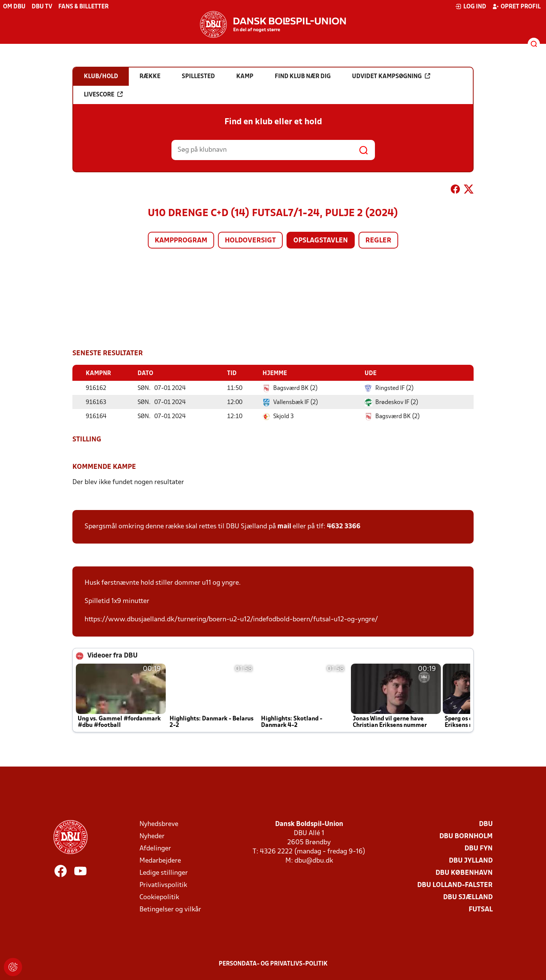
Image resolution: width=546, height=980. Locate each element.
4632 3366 (344, 526)
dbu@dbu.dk (314, 861)
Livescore (103, 95)
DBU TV (42, 7)
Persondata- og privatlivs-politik (273, 964)
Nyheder (152, 836)
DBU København (464, 873)
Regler (378, 241)
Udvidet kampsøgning (391, 76)
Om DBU (14, 7)
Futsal (481, 909)
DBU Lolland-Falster (455, 885)
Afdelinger (155, 848)
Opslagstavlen (321, 241)
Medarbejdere (160, 861)
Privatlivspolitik (163, 885)
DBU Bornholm (466, 836)
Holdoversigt (250, 241)
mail (284, 526)
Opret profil (516, 6)
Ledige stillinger (164, 873)
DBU (486, 824)
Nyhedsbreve (159, 824)
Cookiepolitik (159, 897)
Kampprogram (181, 241)
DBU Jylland (471, 861)
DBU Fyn (479, 848)
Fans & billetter (83, 7)
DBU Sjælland (468, 897)
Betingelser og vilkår (170, 909)
